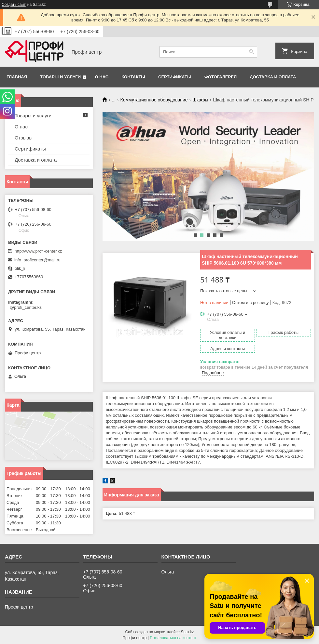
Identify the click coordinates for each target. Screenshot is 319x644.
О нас (102, 77)
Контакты (133, 77)
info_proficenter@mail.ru (37, 260)
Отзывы (24, 138)
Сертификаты (175, 77)
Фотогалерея (221, 77)
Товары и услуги (60, 77)
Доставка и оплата (273, 77)
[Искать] (251, 52)
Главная (17, 77)
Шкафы (200, 100)
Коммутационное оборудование (154, 100)
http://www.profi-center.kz (38, 251)
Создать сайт (14, 5)
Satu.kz (187, 632)
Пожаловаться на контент (173, 638)
